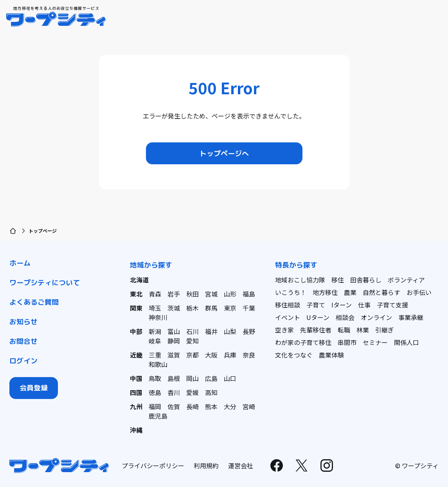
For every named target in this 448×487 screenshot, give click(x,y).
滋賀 (174, 355)
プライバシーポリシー (153, 465)
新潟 (155, 331)
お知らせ (23, 322)
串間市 (347, 342)
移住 (338, 280)
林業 (363, 330)
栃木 (193, 308)
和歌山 (158, 364)
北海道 (139, 280)
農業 (350, 292)
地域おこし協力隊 (300, 280)
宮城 (211, 294)
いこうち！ (291, 292)
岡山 (193, 378)
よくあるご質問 (34, 302)
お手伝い (419, 292)
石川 (193, 331)
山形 (230, 294)
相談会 (345, 317)
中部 (136, 331)
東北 (136, 294)
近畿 (136, 355)
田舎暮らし (366, 280)
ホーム (20, 263)
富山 (174, 331)
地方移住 (325, 292)
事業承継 (411, 317)
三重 (155, 355)
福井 (211, 331)
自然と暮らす (381, 292)
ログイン (23, 361)
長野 (249, 331)
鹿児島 (158, 416)
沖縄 (136, 430)
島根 (174, 378)
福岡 (155, 406)
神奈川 (158, 317)
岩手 (174, 294)
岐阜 (155, 341)
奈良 (249, 355)
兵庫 (230, 355)
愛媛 (193, 392)
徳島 (155, 392)
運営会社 (241, 465)
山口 (230, 378)
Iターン (342, 305)
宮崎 (249, 406)
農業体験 (331, 355)
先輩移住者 (316, 330)
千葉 (249, 308)
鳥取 (155, 378)
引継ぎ (385, 330)
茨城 (174, 308)
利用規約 (206, 465)
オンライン (376, 317)
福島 (249, 294)
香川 (174, 392)
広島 (211, 378)
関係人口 (407, 342)
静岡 (174, 341)
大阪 (211, 355)
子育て (316, 305)
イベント (288, 317)
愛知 (193, 341)
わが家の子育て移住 (303, 342)
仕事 (364, 305)
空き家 (284, 330)
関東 (136, 308)
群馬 (211, 308)
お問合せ (23, 341)
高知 (211, 392)
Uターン (318, 317)
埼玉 (155, 308)
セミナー (375, 342)
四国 (136, 392)
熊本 (211, 406)
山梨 (230, 331)
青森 (155, 294)
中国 (136, 378)
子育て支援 (392, 305)
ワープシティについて (45, 283)
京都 (193, 355)
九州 (136, 406)
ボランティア (406, 280)
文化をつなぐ (294, 355)
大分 (230, 406)
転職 (344, 330)
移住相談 (288, 305)
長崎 (193, 406)
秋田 (193, 294)
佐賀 (174, 406)
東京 (230, 308)
